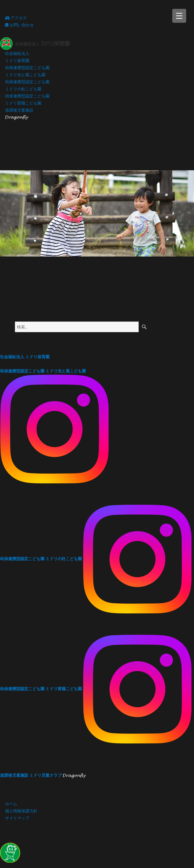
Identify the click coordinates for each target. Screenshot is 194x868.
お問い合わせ (19, 25)
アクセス (16, 18)
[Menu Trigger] (179, 16)
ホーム (11, 804)
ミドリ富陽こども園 (41, 689)
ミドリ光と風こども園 (43, 371)
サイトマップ (17, 818)
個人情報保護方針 (21, 811)
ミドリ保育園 (25, 357)
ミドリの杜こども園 (41, 558)
